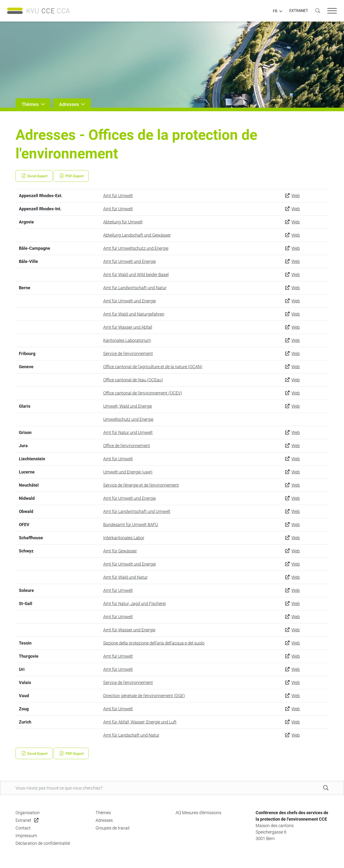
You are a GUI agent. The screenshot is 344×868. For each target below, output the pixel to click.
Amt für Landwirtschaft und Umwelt (137, 511)
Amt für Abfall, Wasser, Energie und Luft (140, 722)
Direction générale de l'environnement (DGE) (144, 696)
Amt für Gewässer (120, 551)
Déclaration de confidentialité (43, 843)
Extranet (23, 820)
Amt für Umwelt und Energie (129, 261)
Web (296, 196)
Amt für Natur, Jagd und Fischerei (134, 604)
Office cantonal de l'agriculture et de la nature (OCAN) (153, 367)
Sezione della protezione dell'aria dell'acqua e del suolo (154, 643)
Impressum (26, 836)
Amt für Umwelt (118, 196)
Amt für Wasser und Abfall (128, 327)
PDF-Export (71, 176)
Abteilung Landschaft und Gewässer (137, 235)
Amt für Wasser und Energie (129, 630)
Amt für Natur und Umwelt (128, 432)
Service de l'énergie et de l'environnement (141, 485)
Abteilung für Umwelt (123, 222)
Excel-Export (34, 176)
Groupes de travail (113, 828)
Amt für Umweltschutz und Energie (136, 248)
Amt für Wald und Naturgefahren (134, 314)
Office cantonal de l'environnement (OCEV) (143, 393)
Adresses (104, 820)
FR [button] (275, 11)
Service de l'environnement (128, 353)
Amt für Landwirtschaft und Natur (135, 288)
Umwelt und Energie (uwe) (128, 472)
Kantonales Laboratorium (127, 340)
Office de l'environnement (127, 446)
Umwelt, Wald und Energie (128, 406)
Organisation (28, 813)
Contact (23, 828)
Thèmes (103, 813)
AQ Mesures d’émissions (198, 813)
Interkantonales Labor (124, 538)
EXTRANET (299, 11)
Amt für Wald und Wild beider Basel (136, 275)
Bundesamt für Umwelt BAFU (131, 525)
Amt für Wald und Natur (125, 577)
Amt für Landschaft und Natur (131, 735)
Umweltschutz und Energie (128, 419)
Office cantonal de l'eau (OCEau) (133, 380)
